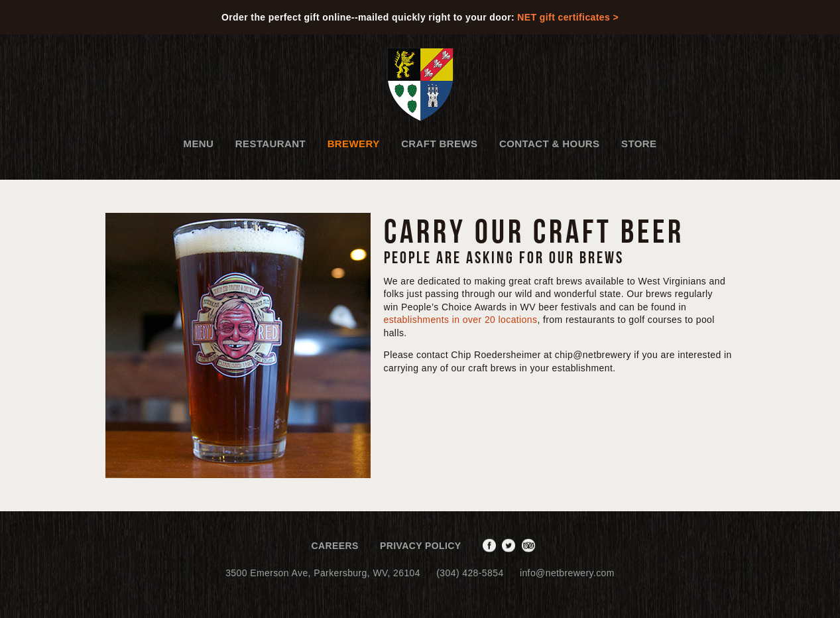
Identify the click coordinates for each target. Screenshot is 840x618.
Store (639, 144)
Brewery (354, 144)
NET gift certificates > (568, 17)
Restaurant (270, 144)
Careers (334, 546)
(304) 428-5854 (470, 573)
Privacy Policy (421, 546)
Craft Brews (439, 144)
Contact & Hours (550, 144)
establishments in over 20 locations (461, 320)
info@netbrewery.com (567, 573)
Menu (199, 144)
